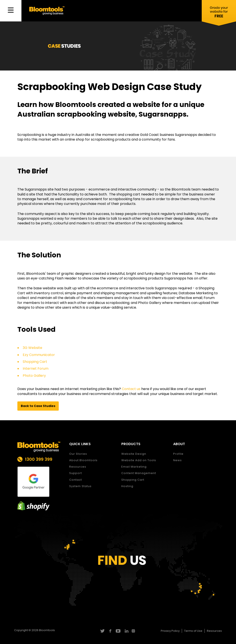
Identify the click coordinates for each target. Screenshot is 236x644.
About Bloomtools (83, 460)
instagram (134, 631)
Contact (76, 480)
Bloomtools (47, 630)
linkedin (126, 631)
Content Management (139, 473)
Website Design (134, 454)
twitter (102, 631)
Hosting (127, 486)
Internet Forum (36, 369)
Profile (178, 454)
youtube (118, 631)
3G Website (32, 348)
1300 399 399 (39, 459)
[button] (38, 406)
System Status (80, 486)
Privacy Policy (170, 631)
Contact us (131, 389)
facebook (110, 631)
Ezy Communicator (39, 355)
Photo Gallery (34, 376)
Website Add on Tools (139, 460)
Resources (78, 467)
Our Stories (78, 454)
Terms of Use (193, 631)
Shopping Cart (35, 362)
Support (76, 473)
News (177, 460)
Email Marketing (134, 467)
